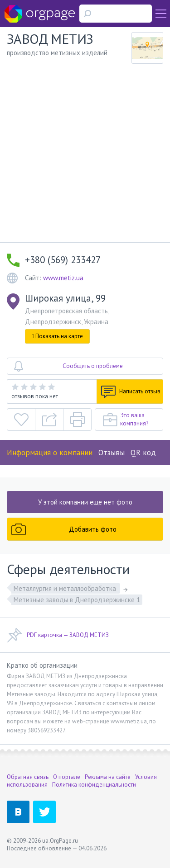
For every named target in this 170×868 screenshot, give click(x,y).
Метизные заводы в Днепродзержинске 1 (77, 600)
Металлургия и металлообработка (66, 588)
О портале (67, 777)
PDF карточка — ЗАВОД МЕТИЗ (58, 635)
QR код (143, 453)
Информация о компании (50, 453)
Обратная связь (28, 777)
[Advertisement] (85, 153)
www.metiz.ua (63, 278)
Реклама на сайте (108, 777)
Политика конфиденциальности (94, 785)
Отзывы (112, 453)
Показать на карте (57, 336)
